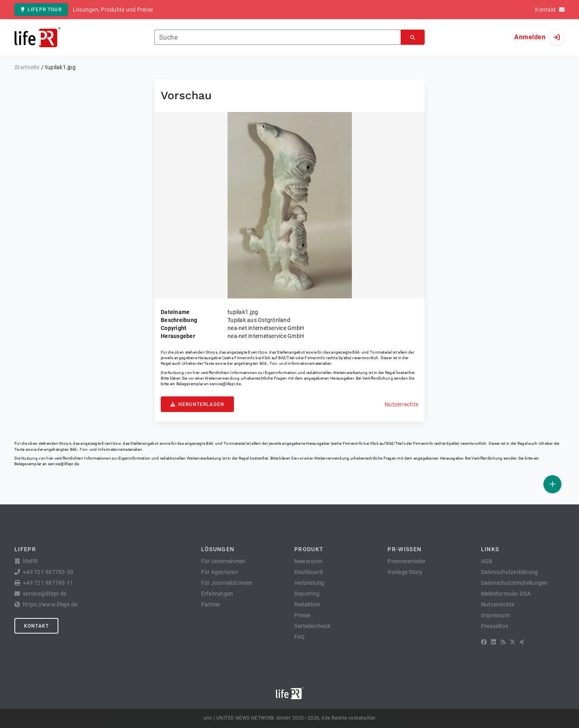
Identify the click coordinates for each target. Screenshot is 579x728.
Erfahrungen (217, 594)
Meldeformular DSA (506, 594)
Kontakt (36, 626)
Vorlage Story (405, 572)
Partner (211, 604)
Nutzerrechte (401, 404)
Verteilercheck (312, 626)
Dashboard (308, 572)
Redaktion (307, 604)
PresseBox (495, 626)
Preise (302, 615)
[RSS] (503, 642)
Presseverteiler (406, 561)
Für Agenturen (220, 572)
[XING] (522, 642)
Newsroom (308, 561)
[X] (513, 642)
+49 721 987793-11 (48, 583)
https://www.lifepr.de (50, 604)
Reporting (307, 594)
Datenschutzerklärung (510, 572)
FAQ (300, 637)
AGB (487, 561)
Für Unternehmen (224, 561)
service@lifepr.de (225, 384)
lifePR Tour (41, 10)
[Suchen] (413, 37)
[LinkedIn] (493, 642)
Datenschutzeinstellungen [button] (514, 583)
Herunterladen (197, 404)
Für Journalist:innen (227, 583)
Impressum (495, 615)
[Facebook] (484, 642)
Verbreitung (309, 583)
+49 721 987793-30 (48, 572)
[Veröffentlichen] (552, 484)
